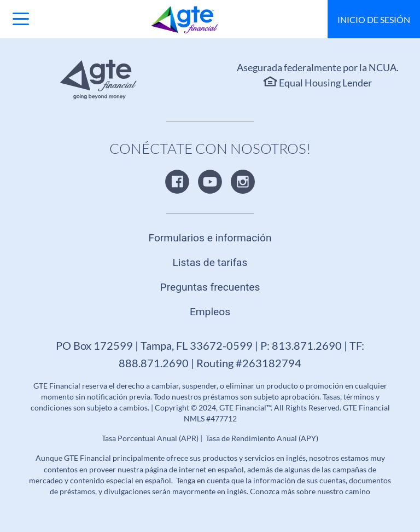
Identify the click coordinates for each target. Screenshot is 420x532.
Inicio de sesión (374, 19)
